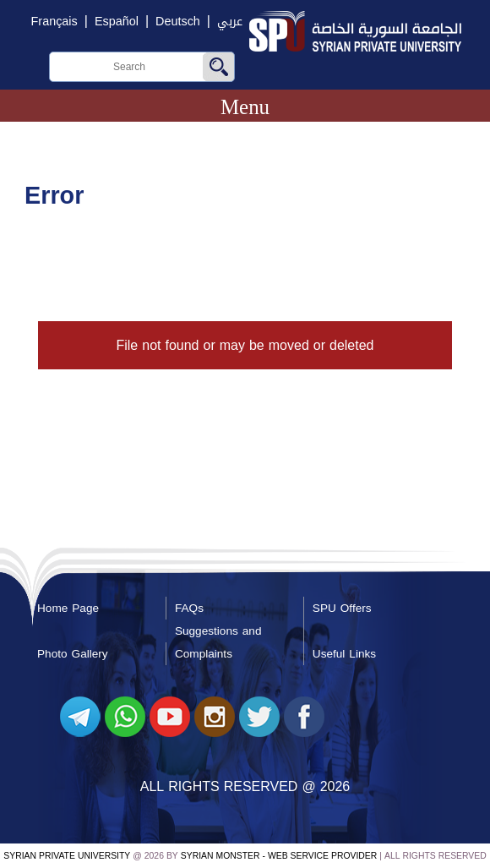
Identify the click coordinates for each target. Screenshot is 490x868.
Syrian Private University (67, 856)
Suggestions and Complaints (218, 642)
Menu (245, 107)
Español (117, 22)
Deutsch (178, 22)
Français (54, 22)
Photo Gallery (73, 654)
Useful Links (344, 654)
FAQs (189, 608)
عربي (230, 22)
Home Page (68, 608)
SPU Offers (342, 608)
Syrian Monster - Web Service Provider (279, 856)
